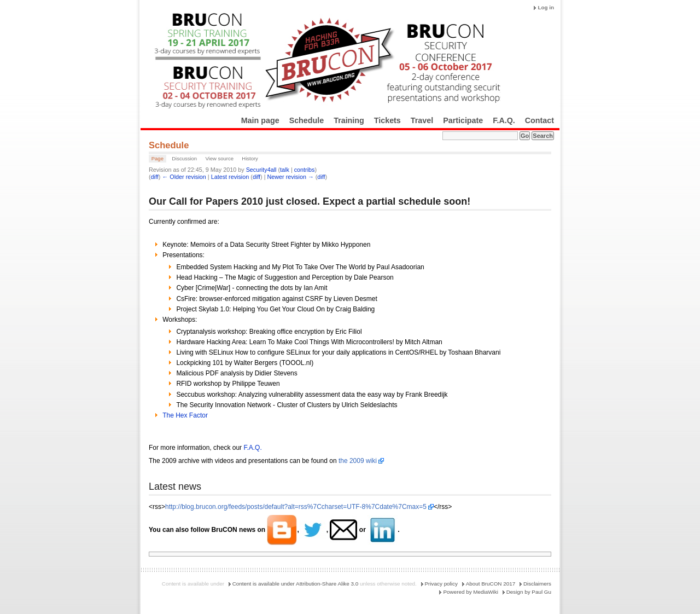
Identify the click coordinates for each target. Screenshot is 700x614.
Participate (463, 120)
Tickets (387, 120)
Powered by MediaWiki (470, 592)
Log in (546, 7)
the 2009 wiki (358, 461)
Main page (260, 120)
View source (219, 158)
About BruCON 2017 (491, 584)
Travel (422, 120)
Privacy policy (441, 584)
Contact (539, 120)
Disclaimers (537, 584)
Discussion (184, 158)
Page (157, 158)
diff (155, 177)
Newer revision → (291, 177)
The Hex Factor (185, 415)
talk (285, 170)
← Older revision (184, 177)
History (250, 158)
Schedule (307, 120)
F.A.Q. (504, 120)
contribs (305, 170)
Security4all (261, 170)
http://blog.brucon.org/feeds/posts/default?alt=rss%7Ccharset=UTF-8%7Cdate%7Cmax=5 (296, 507)
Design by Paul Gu (529, 592)
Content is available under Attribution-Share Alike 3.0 (296, 584)
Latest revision (230, 177)
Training (349, 120)
